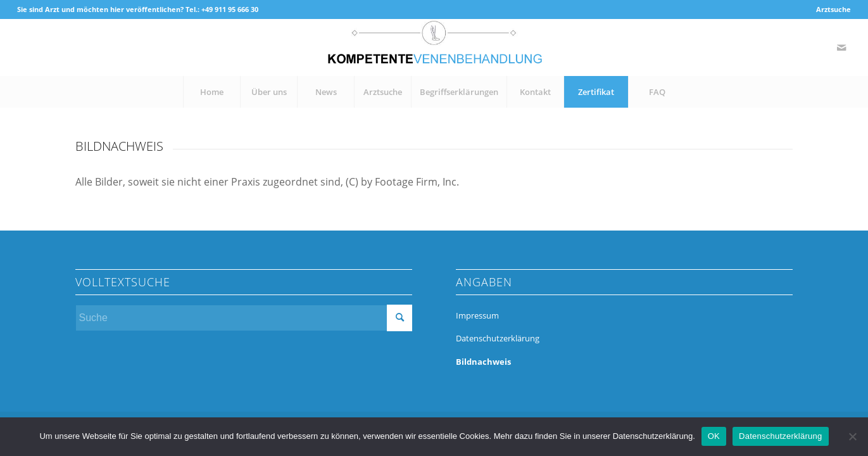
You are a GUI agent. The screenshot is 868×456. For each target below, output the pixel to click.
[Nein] (852, 436)
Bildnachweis (483, 362)
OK (714, 436)
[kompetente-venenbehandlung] (434, 47)
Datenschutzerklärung (498, 338)
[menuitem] (830, 9)
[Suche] (244, 318)
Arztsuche (833, 9)
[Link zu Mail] (841, 47)
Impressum (477, 315)
